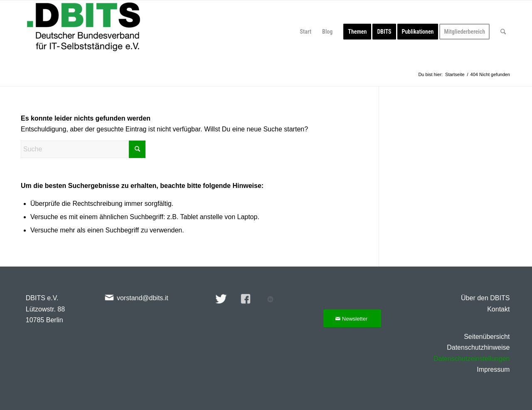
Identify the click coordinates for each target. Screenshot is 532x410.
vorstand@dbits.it (143, 298)
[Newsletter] (352, 319)
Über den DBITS (485, 298)
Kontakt (498, 309)
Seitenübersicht (487, 337)
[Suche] (503, 32)
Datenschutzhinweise (478, 347)
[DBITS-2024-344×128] (84, 32)
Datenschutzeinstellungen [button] (472, 359)
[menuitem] (306, 32)
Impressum (493, 369)
